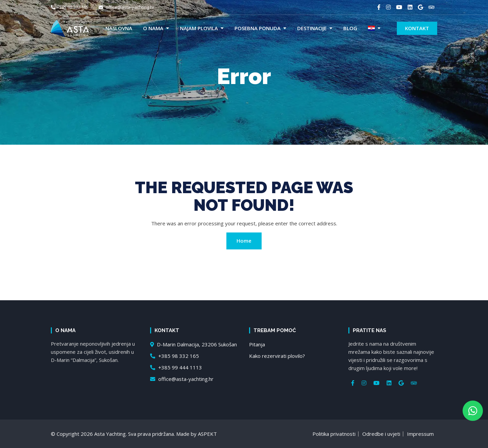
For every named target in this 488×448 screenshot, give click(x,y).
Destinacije (312, 28)
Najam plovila (199, 28)
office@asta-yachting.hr (127, 7)
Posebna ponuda (258, 28)
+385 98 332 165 (70, 7)
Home (244, 241)
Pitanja (257, 344)
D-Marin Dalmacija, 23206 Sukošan (194, 344)
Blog (350, 28)
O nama (153, 28)
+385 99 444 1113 (176, 367)
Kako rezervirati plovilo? (277, 356)
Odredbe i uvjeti (381, 434)
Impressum (420, 434)
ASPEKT (207, 434)
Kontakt (417, 28)
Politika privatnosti (334, 434)
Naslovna (119, 28)
